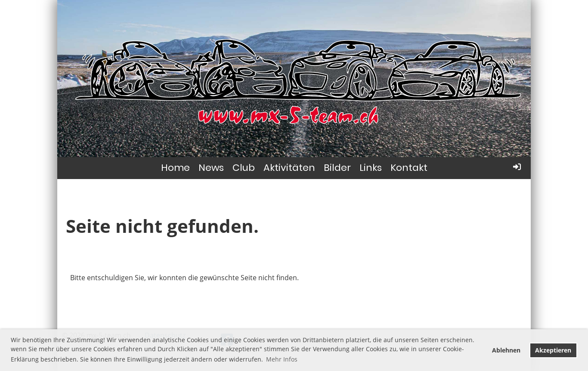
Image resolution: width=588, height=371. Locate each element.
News (211, 168)
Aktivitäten (289, 168)
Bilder (337, 168)
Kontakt (409, 168)
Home (175, 168)
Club (244, 168)
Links (371, 168)
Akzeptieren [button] (553, 350)
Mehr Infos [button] (282, 359)
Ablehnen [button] (506, 350)
